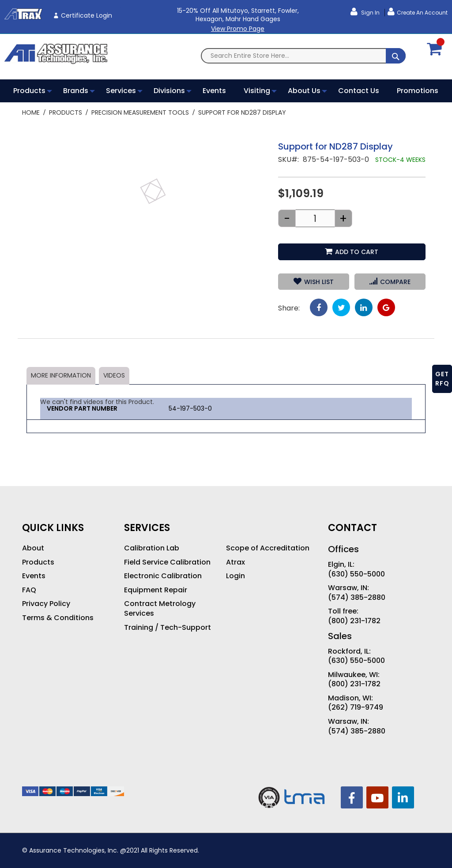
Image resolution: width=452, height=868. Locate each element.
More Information (61, 375)
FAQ (29, 590)
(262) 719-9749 (356, 707)
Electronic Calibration (163, 576)
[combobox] (303, 56)
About (33, 548)
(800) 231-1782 (354, 621)
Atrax (235, 562)
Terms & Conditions (58, 618)
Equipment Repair (156, 590)
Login (235, 576)
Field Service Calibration (167, 562)
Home (31, 112)
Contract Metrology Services (160, 608)
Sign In (370, 13)
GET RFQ (442, 379)
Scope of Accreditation (268, 548)
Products (66, 112)
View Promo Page (238, 29)
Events (34, 576)
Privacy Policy (46, 604)
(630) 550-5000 (356, 574)
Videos (114, 375)
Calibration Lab (152, 548)
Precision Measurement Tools (140, 112)
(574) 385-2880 (357, 598)
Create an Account (422, 13)
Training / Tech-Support (168, 628)
